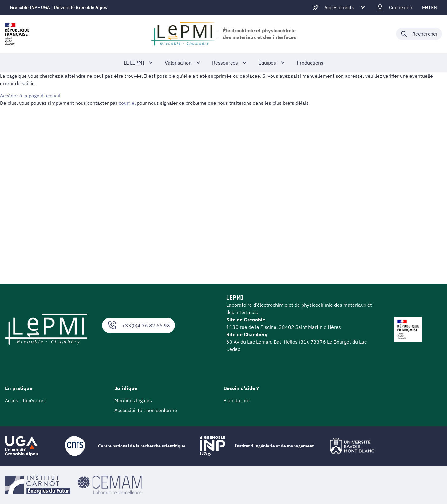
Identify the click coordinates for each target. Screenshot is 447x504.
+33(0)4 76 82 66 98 (138, 325)
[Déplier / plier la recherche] (419, 34)
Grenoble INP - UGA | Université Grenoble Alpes (58, 7)
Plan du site (237, 400)
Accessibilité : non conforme (146, 410)
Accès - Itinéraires (25, 400)
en (434, 7)
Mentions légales (133, 400)
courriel (127, 103)
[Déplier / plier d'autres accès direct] (339, 7)
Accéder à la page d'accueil (30, 96)
